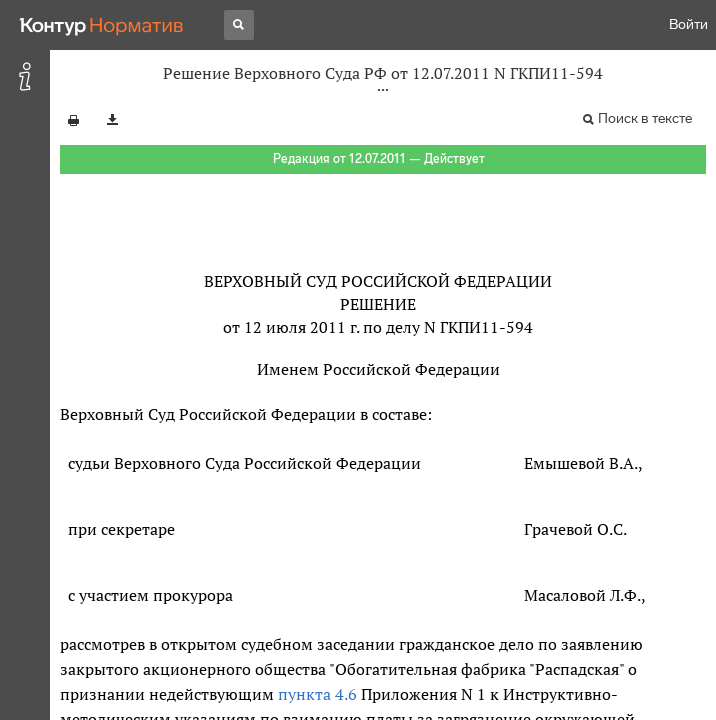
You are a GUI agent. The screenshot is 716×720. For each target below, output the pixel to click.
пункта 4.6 (317, 694)
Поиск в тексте (645, 118)
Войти (688, 24)
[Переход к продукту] (102, 25)
